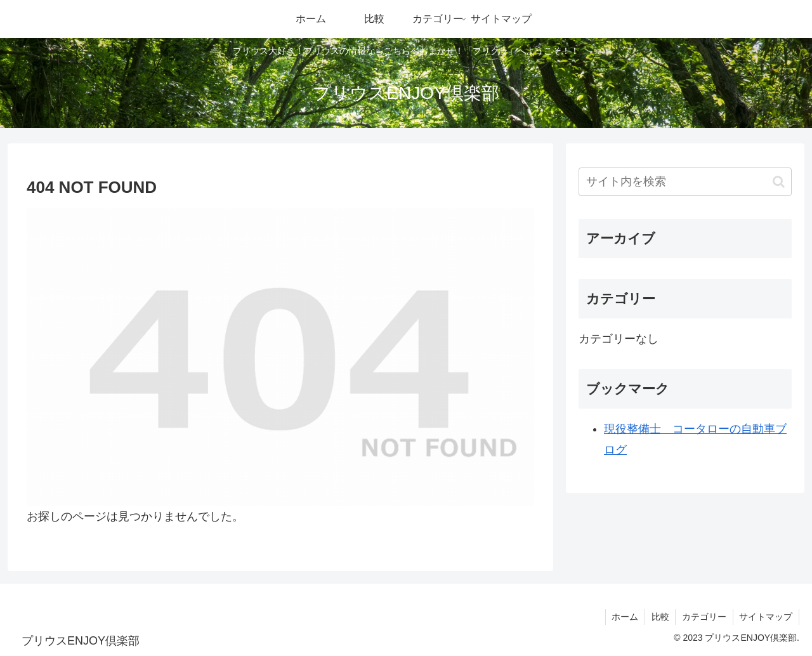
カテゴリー (704, 617)
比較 (659, 617)
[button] (779, 182)
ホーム (624, 617)
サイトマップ (766, 617)
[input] (685, 182)
